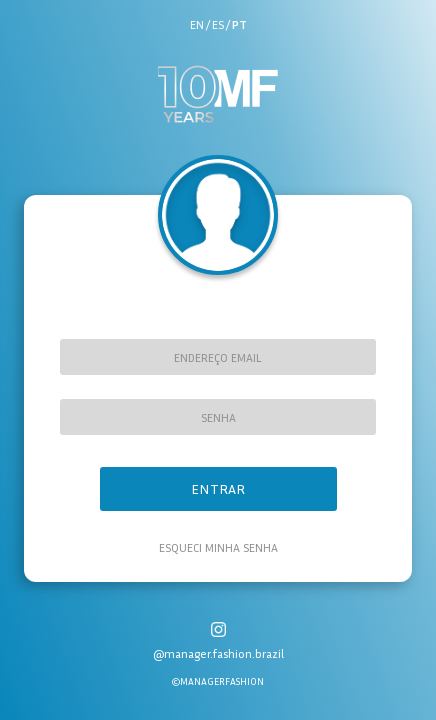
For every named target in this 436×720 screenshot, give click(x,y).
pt (239, 24)
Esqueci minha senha (218, 547)
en (197, 24)
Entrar (218, 488)
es (218, 24)
